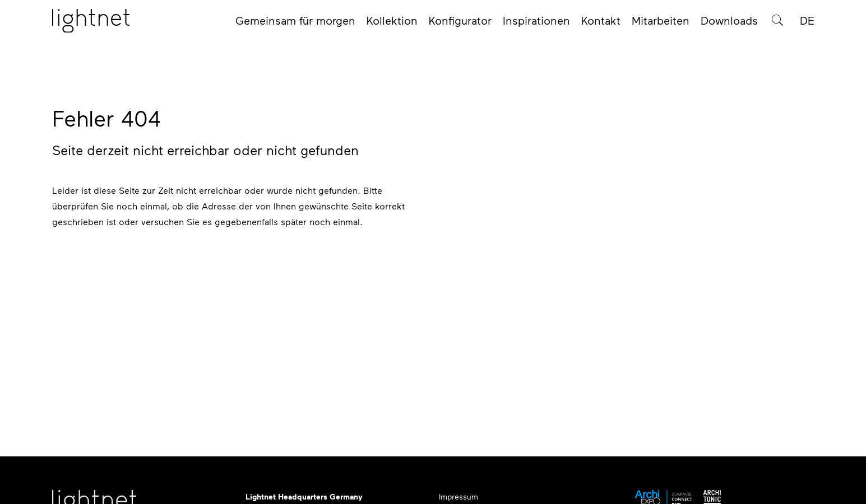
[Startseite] (91, 24)
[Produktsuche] (777, 24)
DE (807, 24)
